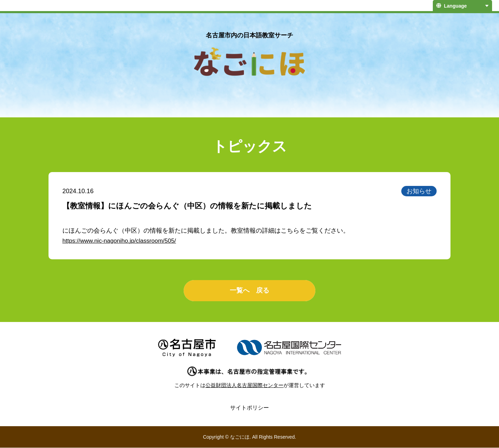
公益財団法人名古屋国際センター (244, 386)
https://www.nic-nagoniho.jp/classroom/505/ (122, 241)
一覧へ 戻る (249, 291)
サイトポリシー (249, 408)
